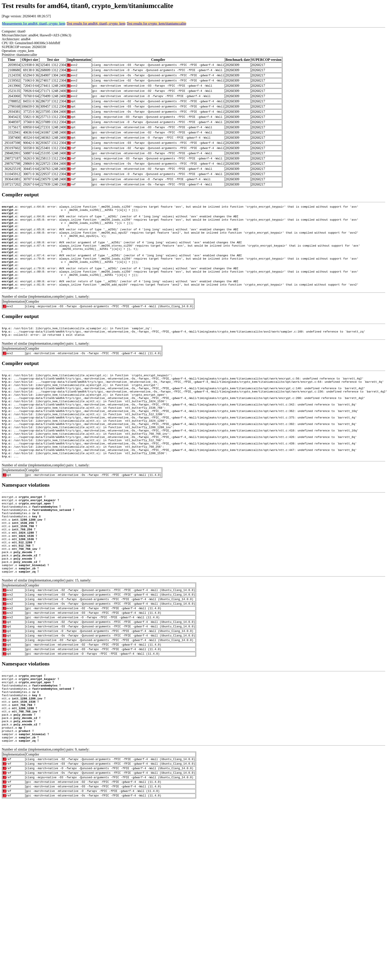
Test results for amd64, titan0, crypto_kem (96, 23)
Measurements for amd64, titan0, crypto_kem (34, 23)
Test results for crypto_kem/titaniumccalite (157, 23)
